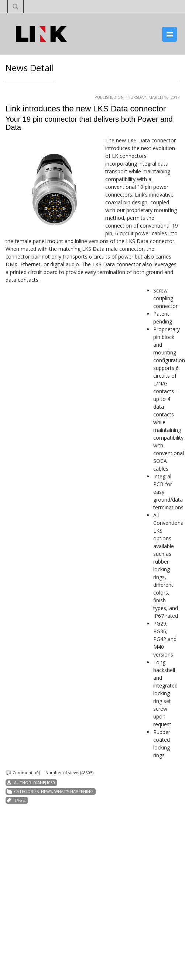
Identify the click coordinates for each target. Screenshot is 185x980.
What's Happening (74, 791)
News (47, 791)
